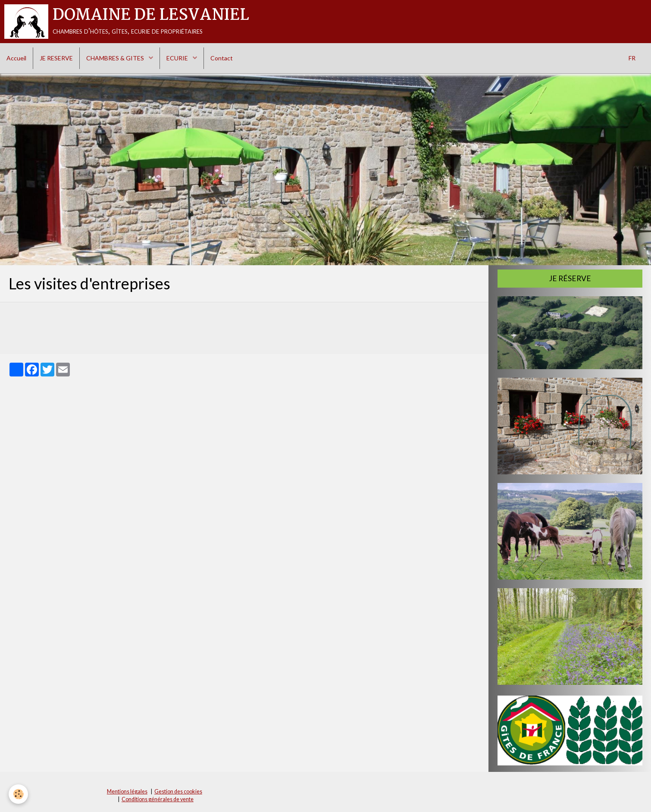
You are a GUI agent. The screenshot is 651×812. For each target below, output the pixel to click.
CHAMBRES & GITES (116, 58)
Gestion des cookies (178, 792)
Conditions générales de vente (158, 799)
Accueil (16, 58)
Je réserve (570, 278)
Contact (222, 58)
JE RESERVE (56, 58)
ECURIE (178, 58)
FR (632, 58)
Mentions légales (127, 792)
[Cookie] (18, 794)
